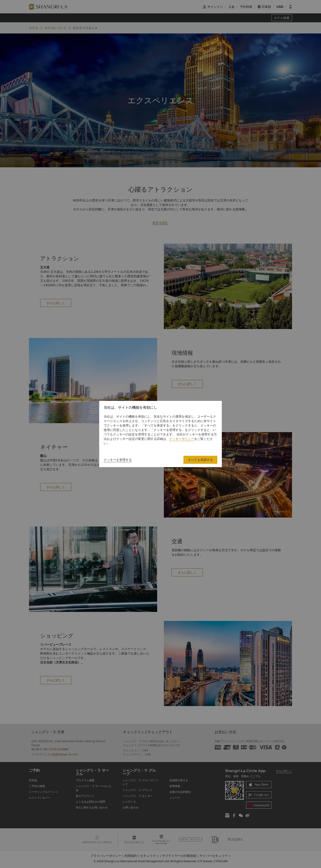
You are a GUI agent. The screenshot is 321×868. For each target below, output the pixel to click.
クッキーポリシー (182, 439)
